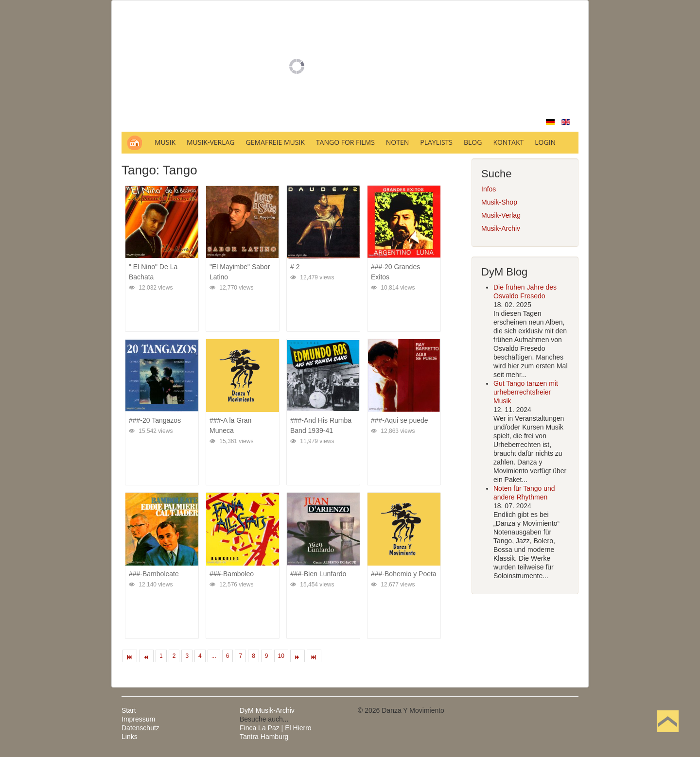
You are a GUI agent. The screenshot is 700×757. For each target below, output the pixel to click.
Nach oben (667, 737)
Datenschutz (140, 728)
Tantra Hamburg (264, 737)
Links (130, 737)
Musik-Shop (499, 202)
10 (281, 656)
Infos (489, 189)
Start (129, 710)
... (214, 656)
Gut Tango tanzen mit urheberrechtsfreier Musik (526, 392)
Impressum (138, 719)
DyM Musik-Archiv (267, 710)
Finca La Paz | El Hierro (276, 728)
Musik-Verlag (501, 215)
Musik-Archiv (501, 228)
